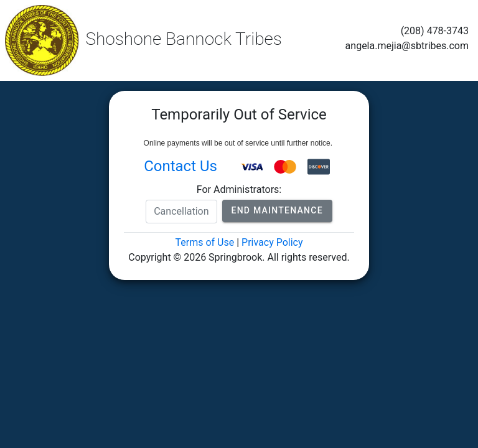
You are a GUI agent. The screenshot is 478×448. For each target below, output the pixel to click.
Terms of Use (204, 242)
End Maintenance (277, 210)
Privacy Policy (272, 242)
